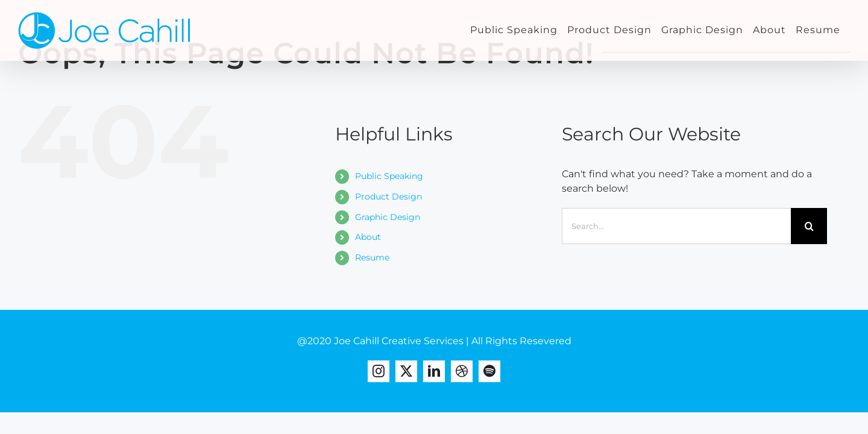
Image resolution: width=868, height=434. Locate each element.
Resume (372, 257)
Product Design (388, 197)
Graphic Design (388, 217)
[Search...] (676, 226)
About (368, 237)
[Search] (809, 226)
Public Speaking (389, 176)
